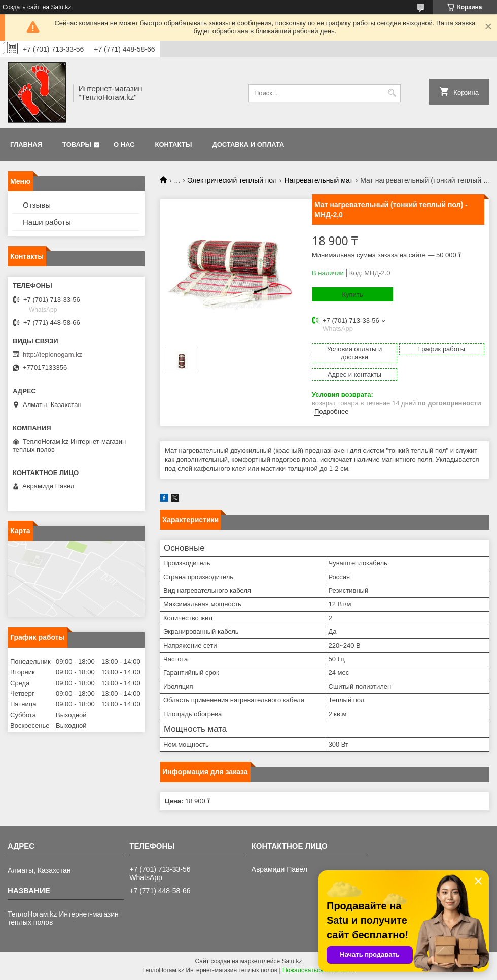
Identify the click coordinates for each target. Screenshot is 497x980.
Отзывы (37, 205)
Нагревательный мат (318, 180)
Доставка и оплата (248, 144)
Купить (352, 295)
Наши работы (47, 222)
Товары (77, 144)
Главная (26, 144)
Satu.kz (292, 961)
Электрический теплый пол (232, 180)
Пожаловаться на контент (319, 970)
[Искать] (392, 93)
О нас (124, 144)
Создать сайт (21, 7)
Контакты (174, 144)
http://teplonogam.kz (52, 354)
